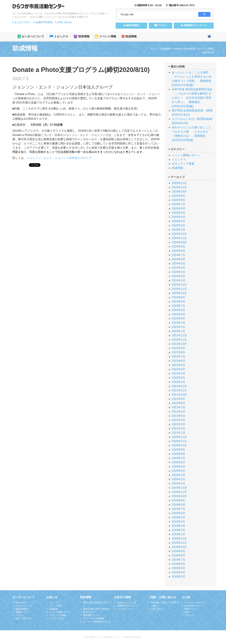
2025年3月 (179, 221)
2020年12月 (179, 437)
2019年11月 (179, 492)
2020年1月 (179, 483)
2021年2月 (179, 428)
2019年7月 (179, 509)
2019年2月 (179, 530)
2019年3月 (179, 526)
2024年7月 (179, 255)
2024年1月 (179, 280)
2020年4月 (179, 471)
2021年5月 (179, 416)
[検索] (157, 14)
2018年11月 (179, 543)
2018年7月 (179, 560)
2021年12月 (179, 386)
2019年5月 (179, 517)
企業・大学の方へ (24, 618)
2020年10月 (179, 445)
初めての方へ (22, 603)
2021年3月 (179, 424)
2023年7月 (179, 306)
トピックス (59, 36)
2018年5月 (179, 568)
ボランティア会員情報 (94, 618)
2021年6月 (179, 412)
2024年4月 (179, 268)
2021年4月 (179, 420)
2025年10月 (179, 192)
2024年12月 (179, 234)
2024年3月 (179, 272)
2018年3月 (179, 577)
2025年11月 (179, 187)
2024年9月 (179, 247)
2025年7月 (179, 204)
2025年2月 (179, 225)
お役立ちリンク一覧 (126, 603)
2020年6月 (179, 462)
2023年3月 (179, 323)
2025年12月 (179, 183)
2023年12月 (179, 285)
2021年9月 (179, 399)
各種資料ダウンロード (127, 606)
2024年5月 (179, 263)
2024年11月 (179, 238)
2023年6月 (179, 310)
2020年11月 (179, 441)
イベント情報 (105, 36)
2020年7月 (179, 458)
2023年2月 (179, 327)
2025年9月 (179, 196)
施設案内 (131, 25)
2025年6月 (179, 208)
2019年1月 (179, 534)
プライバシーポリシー (195, 603)
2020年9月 (179, 450)
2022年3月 (179, 373)
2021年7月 (179, 407)
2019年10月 (179, 496)
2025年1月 (179, 230)
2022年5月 (179, 365)
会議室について (23, 612)
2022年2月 (179, 378)
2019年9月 (179, 500)
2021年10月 (179, 395)
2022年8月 (179, 352)
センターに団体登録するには (97, 622)
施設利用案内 (22, 609)
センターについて (31, 36)
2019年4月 (179, 522)
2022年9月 (179, 348)
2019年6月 (179, 513)
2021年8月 (179, 403)
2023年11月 (179, 289)
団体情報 (81, 36)
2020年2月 (179, 479)
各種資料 (194, 25)
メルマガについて (125, 609)
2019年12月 (179, 488)
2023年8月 (179, 302)
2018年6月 (179, 564)
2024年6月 (179, 259)
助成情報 (129, 36)
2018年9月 (179, 551)
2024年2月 (179, 276)
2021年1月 (179, 433)
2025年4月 (179, 217)
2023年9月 (179, 297)
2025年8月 (179, 200)
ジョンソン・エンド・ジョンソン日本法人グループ (59, 158)
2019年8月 (179, 505)
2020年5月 (179, 467)
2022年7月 (179, 357)
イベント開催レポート (186, 155)
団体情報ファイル (91, 615)
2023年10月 (179, 293)
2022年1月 (179, 382)
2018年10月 (179, 547)
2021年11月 (179, 390)
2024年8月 (179, 251)
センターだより (57, 618)
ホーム (154, 49)
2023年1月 (179, 331)
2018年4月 (179, 572)
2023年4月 (179, 318)
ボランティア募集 (183, 164)
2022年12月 (179, 335)
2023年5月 (179, 314)
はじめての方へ (22, 22)
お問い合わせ (64, 22)
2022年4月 (179, 369)
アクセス (161, 25)
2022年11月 (179, 340)
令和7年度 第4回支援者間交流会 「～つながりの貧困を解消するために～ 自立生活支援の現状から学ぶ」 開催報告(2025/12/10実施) (194, 98)
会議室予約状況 (43, 22)
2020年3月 (179, 475)
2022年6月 (179, 361)
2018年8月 (179, 555)
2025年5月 (179, 213)
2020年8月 (179, 454)
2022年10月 (179, 344)
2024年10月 (179, 242)
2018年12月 (179, 538)
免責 (187, 612)
